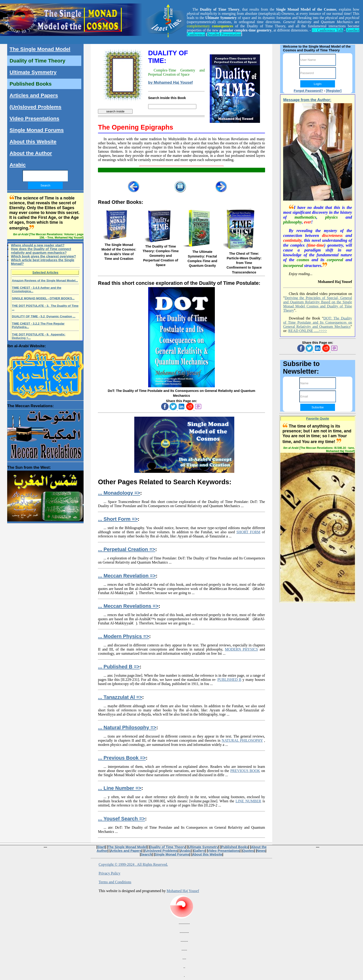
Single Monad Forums (37, 130)
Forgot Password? (308, 91)
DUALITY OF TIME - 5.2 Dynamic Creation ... (44, 316)
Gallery (199, 851)
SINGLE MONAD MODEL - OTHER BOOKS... (43, 298)
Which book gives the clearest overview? (43, 256)
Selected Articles (45, 273)
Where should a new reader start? (38, 245)
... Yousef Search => (121, 819)
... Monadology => (119, 493)
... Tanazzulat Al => (120, 697)
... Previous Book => (122, 758)
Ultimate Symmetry (33, 72)
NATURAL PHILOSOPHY (242, 740)
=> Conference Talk (327, 30)
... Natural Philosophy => (127, 727)
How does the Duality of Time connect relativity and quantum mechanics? (41, 251)
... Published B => (119, 667)
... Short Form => (118, 519)
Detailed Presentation (224, 34)
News (261, 851)
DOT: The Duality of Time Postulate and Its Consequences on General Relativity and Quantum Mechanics (318, 322)
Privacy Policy (110, 873)
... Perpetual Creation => (127, 549)
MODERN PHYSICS (241, 649)
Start (101, 847)
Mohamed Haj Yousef (183, 891)
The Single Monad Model (40, 49)
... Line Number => (120, 788)
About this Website (33, 142)
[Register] (334, 91)
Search (146, 854)
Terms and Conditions (115, 882)
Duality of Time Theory (37, 61)
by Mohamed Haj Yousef (171, 82)
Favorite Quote (318, 419)
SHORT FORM (248, 532)
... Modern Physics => (124, 636)
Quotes (248, 851)
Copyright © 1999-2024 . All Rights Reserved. (133, 864)
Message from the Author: (307, 100)
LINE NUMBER (248, 801)
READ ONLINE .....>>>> (308, 331)
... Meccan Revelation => (127, 576)
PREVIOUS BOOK (245, 771)
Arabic (18, 165)
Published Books (31, 84)
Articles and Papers (34, 95)
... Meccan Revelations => (128, 606)
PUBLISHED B (229, 680)
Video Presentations (34, 119)
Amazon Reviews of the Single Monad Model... (45, 281)
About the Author (31, 153)
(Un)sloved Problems (35, 107)
